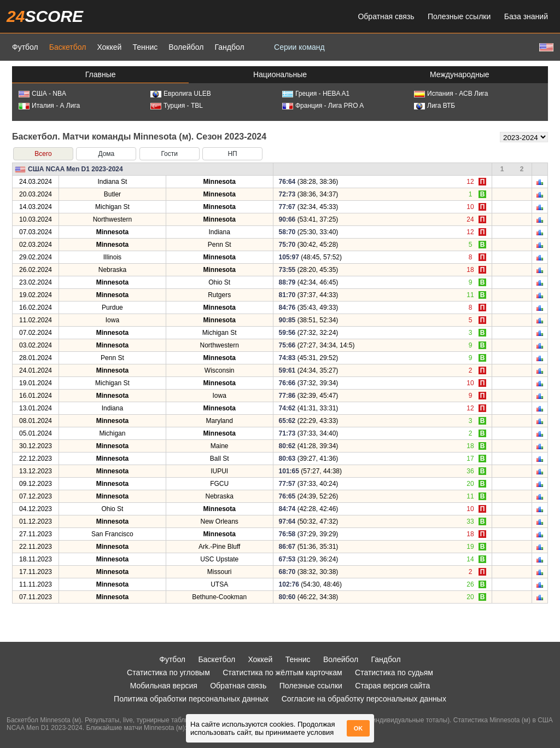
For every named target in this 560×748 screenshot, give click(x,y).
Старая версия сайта (392, 686)
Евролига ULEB (181, 94)
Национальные (280, 74)
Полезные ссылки (459, 16)
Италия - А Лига (49, 106)
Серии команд (299, 47)
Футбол (25, 47)
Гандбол (229, 47)
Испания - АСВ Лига (451, 94)
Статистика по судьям (394, 672)
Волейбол (186, 47)
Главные (101, 74)
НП (232, 154)
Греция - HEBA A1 (316, 94)
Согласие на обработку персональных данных (364, 699)
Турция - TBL (177, 106)
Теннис (145, 47)
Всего (43, 154)
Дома (106, 154)
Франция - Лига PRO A (323, 106)
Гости (169, 154)
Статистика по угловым (168, 672)
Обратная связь (386, 16)
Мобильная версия (164, 686)
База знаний (526, 16)
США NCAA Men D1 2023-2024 (75, 169)
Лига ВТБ (434, 106)
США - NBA (42, 94)
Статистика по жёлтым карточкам (282, 672)
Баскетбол (68, 47)
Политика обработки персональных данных (191, 699)
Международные (460, 74)
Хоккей (109, 47)
